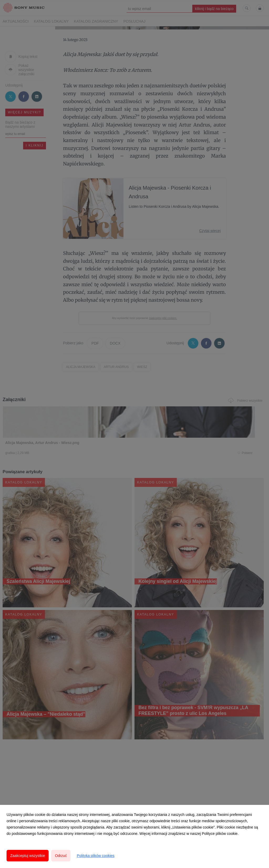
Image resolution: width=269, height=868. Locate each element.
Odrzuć (61, 856)
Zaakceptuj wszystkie (28, 856)
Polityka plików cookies (95, 856)
